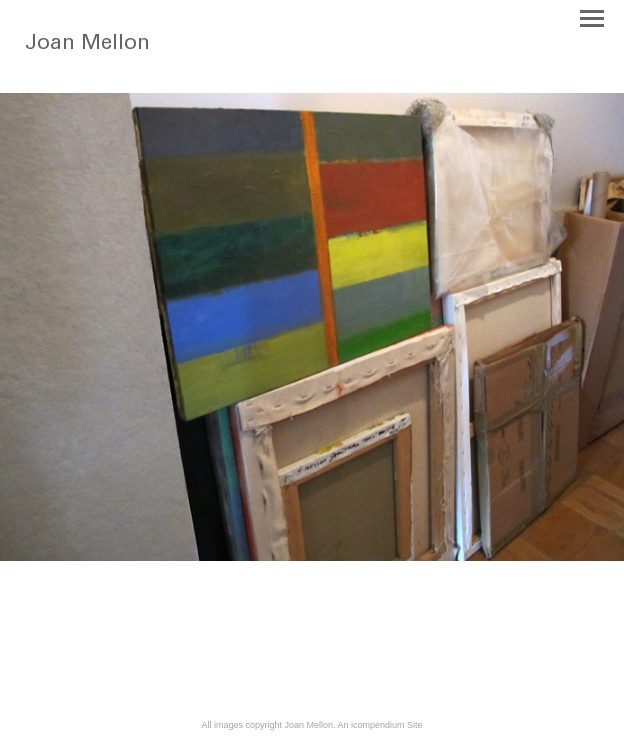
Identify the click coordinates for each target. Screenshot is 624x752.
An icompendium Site (380, 725)
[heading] (101, 64)
